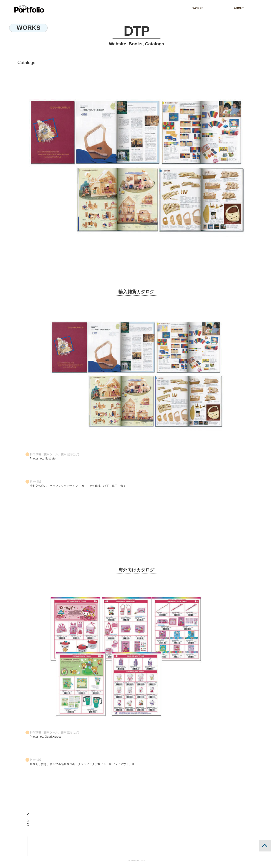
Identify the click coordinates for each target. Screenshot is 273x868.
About (239, 8)
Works (198, 8)
